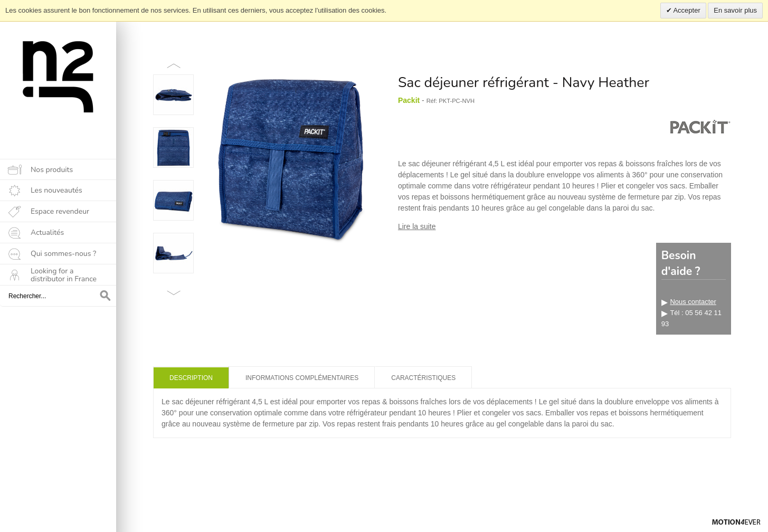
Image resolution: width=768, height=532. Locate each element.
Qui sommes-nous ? (63, 254)
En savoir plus (735, 10)
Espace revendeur (60, 211)
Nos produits (52, 170)
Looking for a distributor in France (64, 275)
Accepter (686, 10)
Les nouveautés (56, 190)
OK (106, 296)
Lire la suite (417, 226)
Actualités (47, 232)
